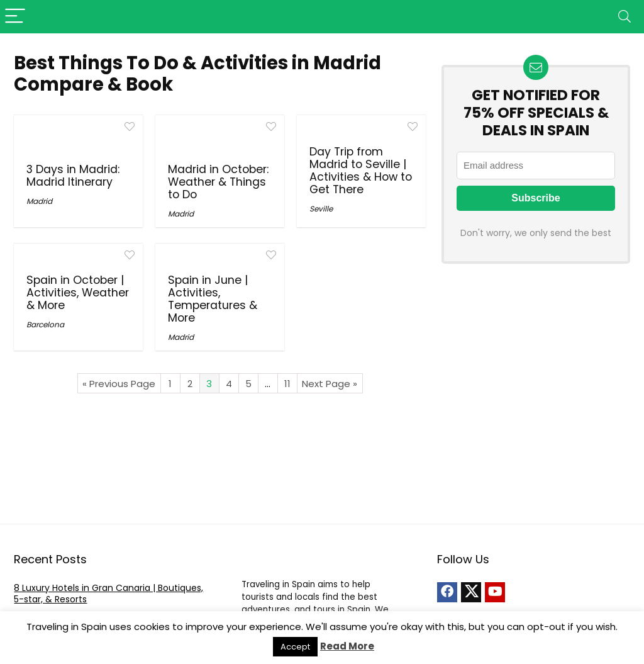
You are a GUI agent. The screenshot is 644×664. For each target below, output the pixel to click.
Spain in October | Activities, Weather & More (78, 293)
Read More (347, 646)
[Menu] (15, 17)
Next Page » (330, 384)
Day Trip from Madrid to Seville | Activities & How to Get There (361, 171)
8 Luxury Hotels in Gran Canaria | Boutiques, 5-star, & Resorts (108, 594)
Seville (321, 209)
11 (287, 384)
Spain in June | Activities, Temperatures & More (213, 299)
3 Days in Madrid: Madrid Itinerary (73, 176)
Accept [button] (295, 647)
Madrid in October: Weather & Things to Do (218, 182)
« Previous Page (119, 384)
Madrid (39, 201)
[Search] (625, 17)
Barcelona (45, 324)
